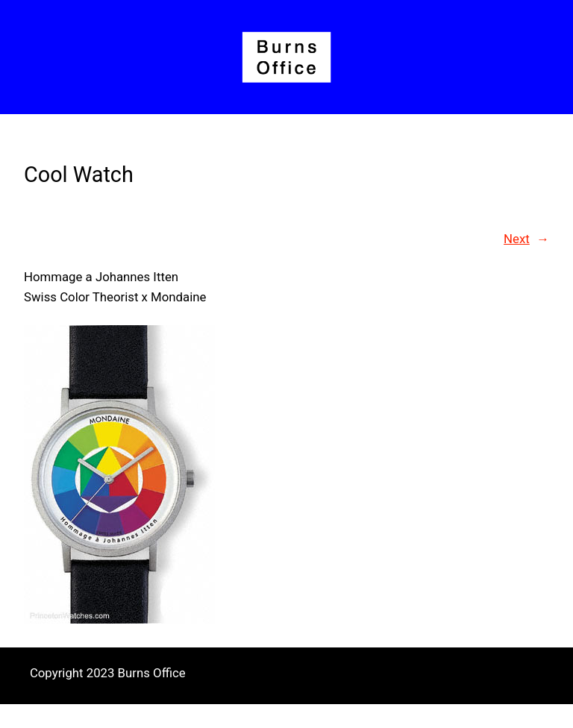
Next (517, 239)
